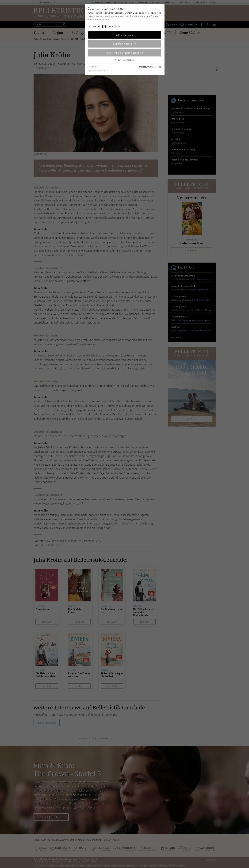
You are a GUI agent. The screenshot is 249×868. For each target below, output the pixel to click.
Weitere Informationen (125, 60)
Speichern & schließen (125, 44)
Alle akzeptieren (125, 35)
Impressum (144, 67)
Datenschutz (156, 67)
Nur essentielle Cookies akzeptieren (124, 53)
